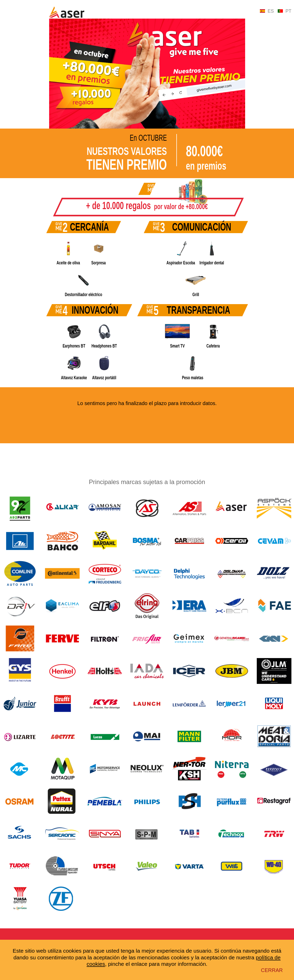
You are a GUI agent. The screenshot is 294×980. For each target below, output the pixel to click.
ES (267, 11)
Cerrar (272, 970)
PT (285, 11)
